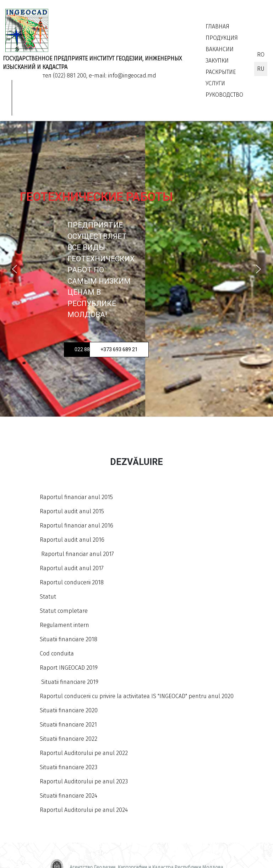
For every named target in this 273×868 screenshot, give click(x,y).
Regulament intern (64, 625)
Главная (217, 26)
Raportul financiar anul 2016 (77, 526)
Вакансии (220, 49)
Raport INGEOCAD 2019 (69, 668)
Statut (48, 597)
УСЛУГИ (215, 83)
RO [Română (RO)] (261, 55)
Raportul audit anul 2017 (72, 568)
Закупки (217, 61)
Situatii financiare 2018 (69, 639)
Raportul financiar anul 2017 (78, 554)
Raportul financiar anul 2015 (76, 497)
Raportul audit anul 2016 (72, 540)
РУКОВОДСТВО (224, 95)
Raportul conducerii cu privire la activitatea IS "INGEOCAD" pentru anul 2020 (137, 696)
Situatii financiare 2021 (68, 725)
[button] (15, 269)
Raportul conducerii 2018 (72, 582)
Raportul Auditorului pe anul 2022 (84, 753)
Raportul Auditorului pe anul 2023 (84, 781)
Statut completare (64, 611)
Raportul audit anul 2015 (72, 511)
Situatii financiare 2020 (69, 710)
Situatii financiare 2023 (69, 767)
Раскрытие (221, 72)
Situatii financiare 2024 (69, 796)
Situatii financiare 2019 (69, 682)
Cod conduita (57, 653)
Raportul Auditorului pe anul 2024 (84, 810)
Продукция (222, 38)
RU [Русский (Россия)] (261, 69)
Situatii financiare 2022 (69, 739)
